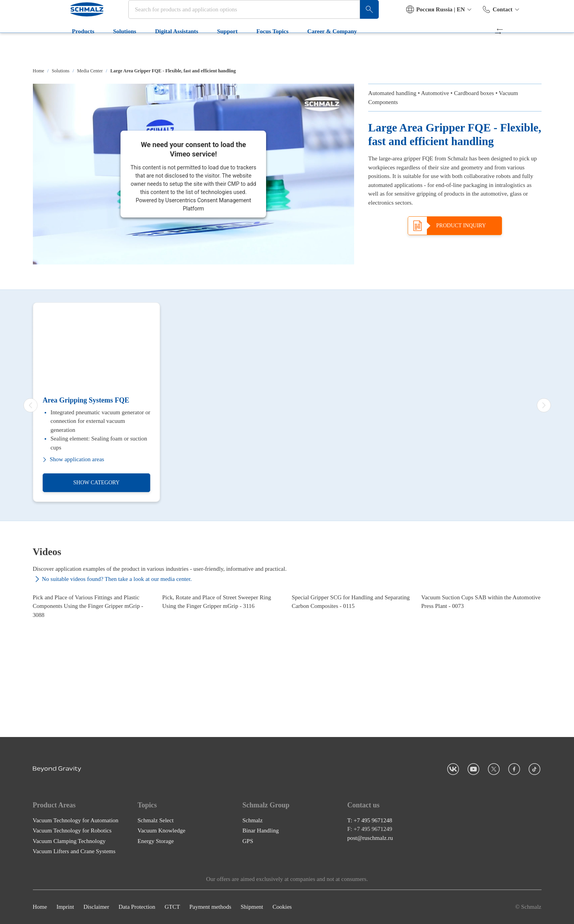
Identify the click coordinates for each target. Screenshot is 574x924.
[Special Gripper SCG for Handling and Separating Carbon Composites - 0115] (352, 645)
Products (50, 50)
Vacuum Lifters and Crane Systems (74, 852)
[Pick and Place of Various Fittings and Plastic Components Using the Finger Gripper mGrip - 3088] (93, 645)
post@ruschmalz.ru (370, 838)
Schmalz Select (156, 820)
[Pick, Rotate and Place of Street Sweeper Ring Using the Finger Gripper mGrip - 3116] (222, 645)
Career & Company (299, 50)
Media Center (90, 71)
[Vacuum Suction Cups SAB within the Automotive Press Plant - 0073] (481, 645)
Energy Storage (156, 841)
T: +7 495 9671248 (370, 820)
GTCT (172, 907)
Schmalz (253, 820)
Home (39, 71)
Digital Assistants (144, 50)
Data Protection (137, 907)
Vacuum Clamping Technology (69, 841)
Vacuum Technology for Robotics (72, 831)
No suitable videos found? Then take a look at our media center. (112, 579)
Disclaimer (96, 907)
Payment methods (210, 907)
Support (194, 50)
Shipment (252, 907)
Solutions (92, 50)
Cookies (282, 907)
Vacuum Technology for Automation (76, 820)
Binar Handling (261, 831)
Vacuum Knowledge (162, 831)
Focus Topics (239, 50)
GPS (248, 841)
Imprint (65, 907)
